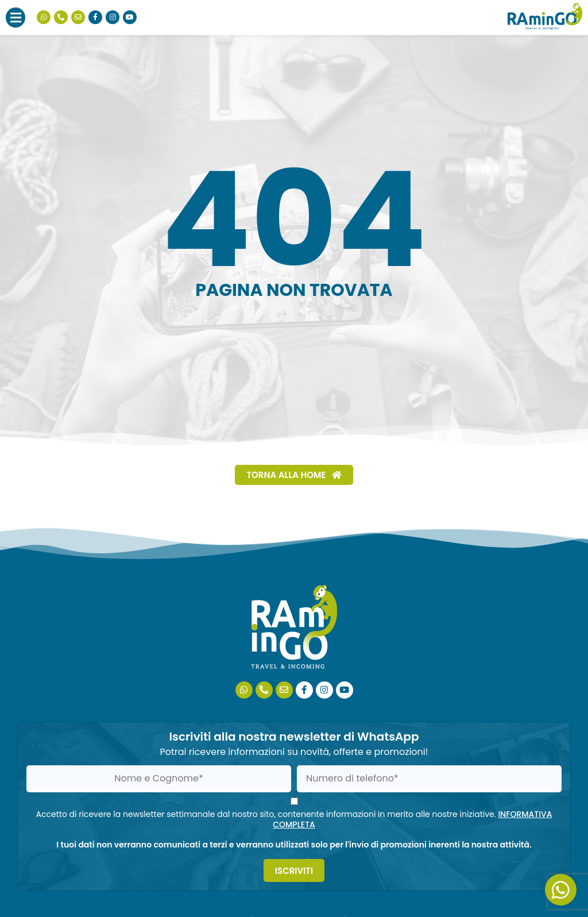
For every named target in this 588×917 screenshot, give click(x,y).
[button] (16, 18)
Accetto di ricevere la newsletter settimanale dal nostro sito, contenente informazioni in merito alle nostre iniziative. (294, 819)
